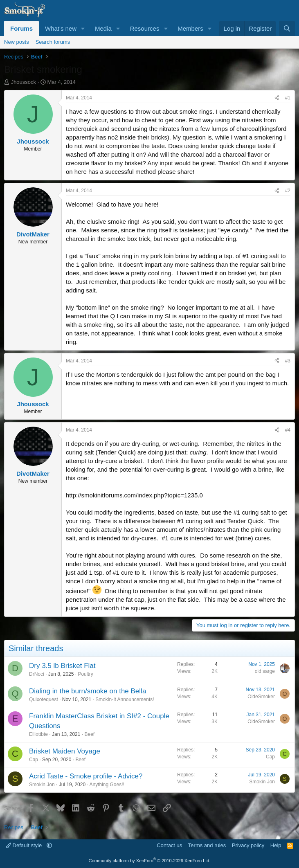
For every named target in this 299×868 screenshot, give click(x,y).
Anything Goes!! (107, 785)
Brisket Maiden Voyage (65, 751)
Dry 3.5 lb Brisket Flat (62, 666)
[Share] (277, 98)
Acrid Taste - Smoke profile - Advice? (86, 776)
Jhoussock (24, 82)
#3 (288, 361)
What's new (61, 28)
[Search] (287, 28)
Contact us (169, 845)
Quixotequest (44, 699)
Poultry (85, 674)
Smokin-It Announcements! (125, 699)
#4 (288, 430)
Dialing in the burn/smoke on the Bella (88, 691)
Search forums (53, 42)
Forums (21, 28)
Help (276, 845)
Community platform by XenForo (150, 861)
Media (103, 28)
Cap (34, 760)
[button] (83, 28)
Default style (25, 845)
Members (190, 28)
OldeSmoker (261, 697)
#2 (288, 191)
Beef (89, 734)
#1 (288, 98)
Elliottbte (38, 734)
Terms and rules (207, 845)
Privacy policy (248, 845)
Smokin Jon (42, 785)
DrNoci (37, 674)
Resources (145, 28)
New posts (17, 42)
